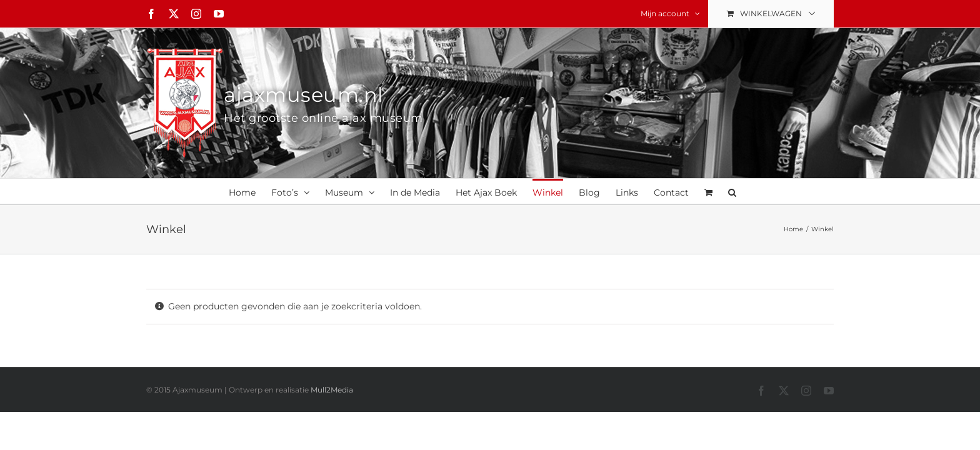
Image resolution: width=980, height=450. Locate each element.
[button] (802, 191)
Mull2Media (332, 390)
